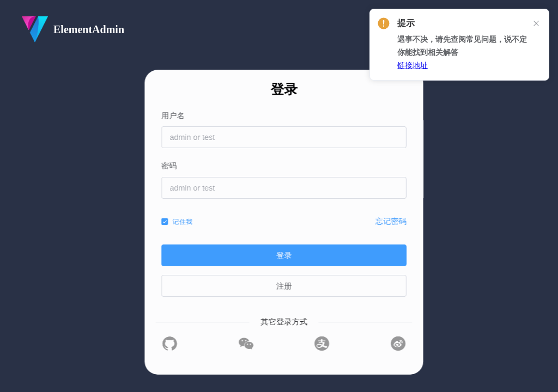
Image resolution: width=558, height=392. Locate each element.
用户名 (287, 116)
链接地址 (413, 66)
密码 (282, 166)
